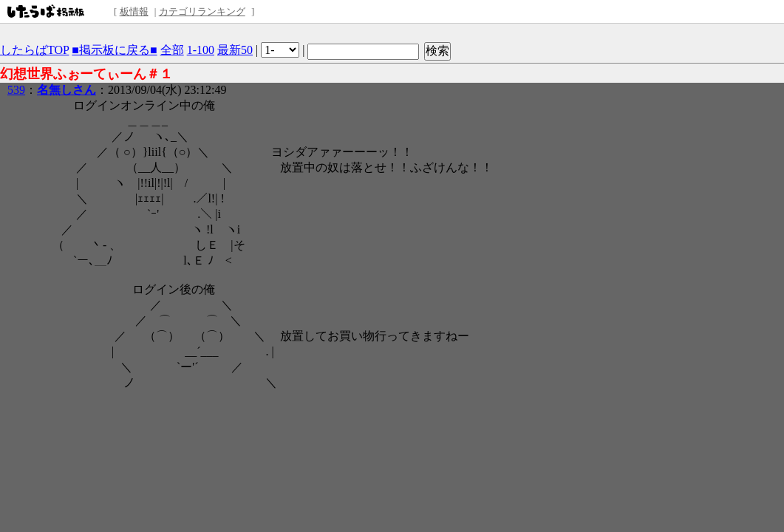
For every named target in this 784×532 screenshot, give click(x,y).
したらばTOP (34, 50)
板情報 (134, 11)
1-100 (201, 50)
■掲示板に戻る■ (114, 50)
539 (16, 90)
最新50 (235, 50)
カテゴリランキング (202, 11)
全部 (172, 50)
